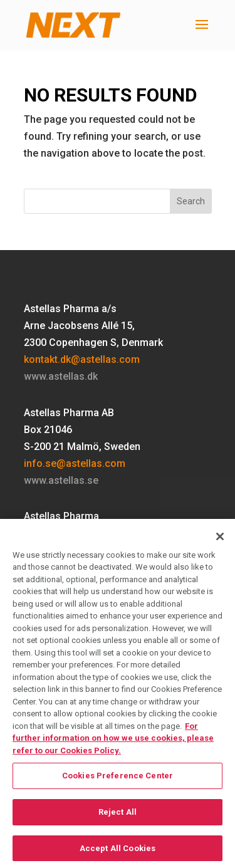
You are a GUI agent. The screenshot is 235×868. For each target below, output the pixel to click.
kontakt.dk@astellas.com (82, 359)
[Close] (220, 541)
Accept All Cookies (118, 853)
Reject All (118, 817)
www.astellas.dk (61, 376)
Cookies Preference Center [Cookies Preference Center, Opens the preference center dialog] (118, 781)
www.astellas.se (61, 480)
